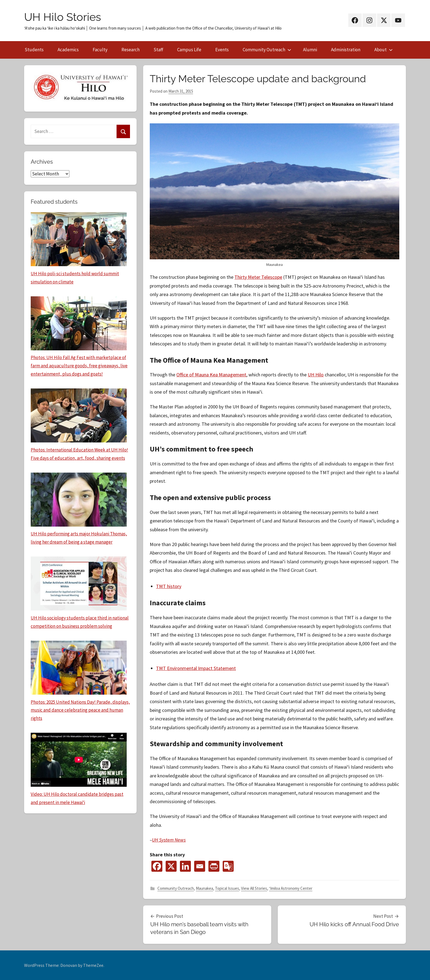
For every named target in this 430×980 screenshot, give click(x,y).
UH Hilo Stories (63, 17)
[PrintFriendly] (214, 866)
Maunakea (204, 888)
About (384, 50)
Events (222, 50)
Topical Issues (227, 888)
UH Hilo (316, 375)
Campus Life (189, 50)
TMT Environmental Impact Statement (196, 668)
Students (34, 50)
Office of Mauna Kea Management (211, 375)
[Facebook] (157, 866)
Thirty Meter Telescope (258, 277)
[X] (171, 866)
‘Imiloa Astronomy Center (291, 888)
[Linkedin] (185, 866)
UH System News (169, 840)
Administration (346, 50)
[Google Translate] (228, 866)
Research (131, 50)
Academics (68, 50)
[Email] (200, 866)
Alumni (310, 50)
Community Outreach (267, 50)
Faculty (100, 50)
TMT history (169, 586)
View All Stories (254, 888)
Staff (158, 50)
